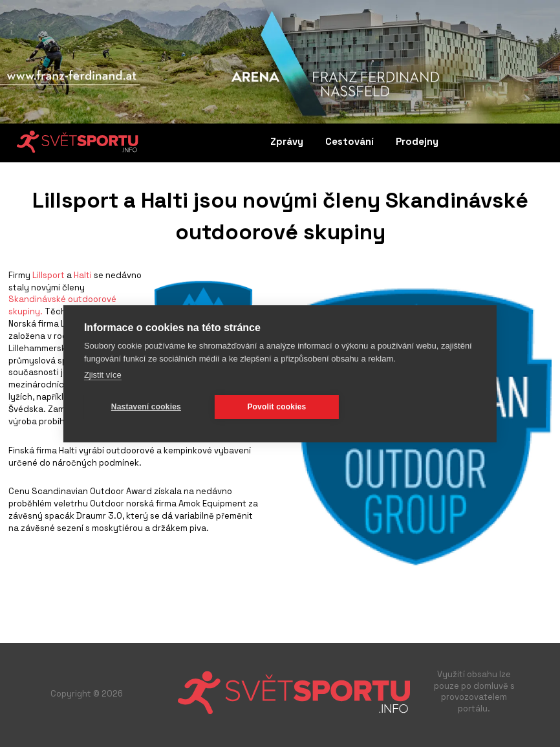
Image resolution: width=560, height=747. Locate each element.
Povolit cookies (276, 407)
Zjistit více (103, 375)
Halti (84, 275)
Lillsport (48, 275)
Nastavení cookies (146, 407)
